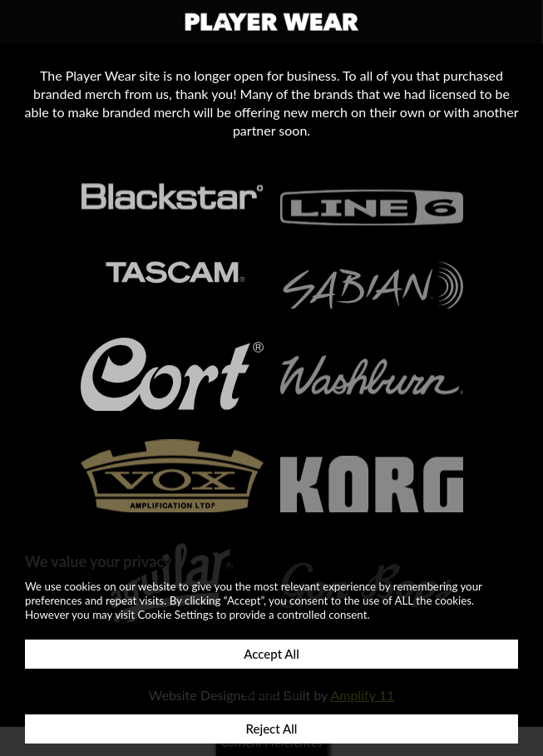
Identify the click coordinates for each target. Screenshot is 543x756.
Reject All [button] (272, 729)
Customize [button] (271, 691)
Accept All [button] (271, 654)
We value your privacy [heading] (98, 561)
